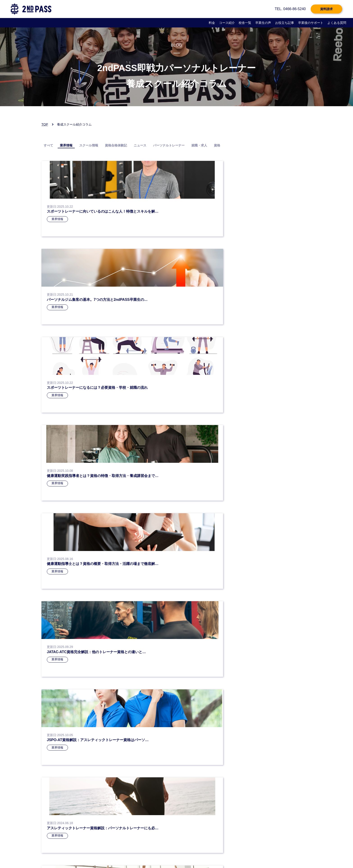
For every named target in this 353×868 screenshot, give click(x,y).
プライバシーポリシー (59, 853)
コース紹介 (227, 23)
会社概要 (121, 853)
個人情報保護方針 (94, 853)
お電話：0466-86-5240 (60, 803)
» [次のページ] (209, 450)
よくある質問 (337, 23)
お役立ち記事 (285, 23)
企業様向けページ (174, 853)
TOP (45, 124)
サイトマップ (239, 853)
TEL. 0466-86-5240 (290, 9)
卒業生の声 (263, 23)
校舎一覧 (245, 23)
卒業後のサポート (311, 23)
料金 (212, 23)
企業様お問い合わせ (208, 853)
